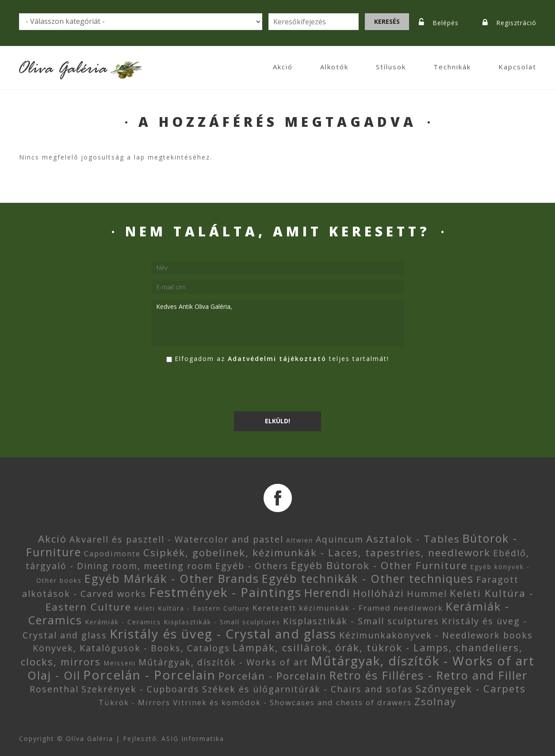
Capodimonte (112, 553)
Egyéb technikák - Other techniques (368, 578)
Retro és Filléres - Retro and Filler (429, 675)
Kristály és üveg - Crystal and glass (223, 634)
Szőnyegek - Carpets (471, 689)
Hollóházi (379, 593)
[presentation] (219, 388)
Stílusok (391, 67)
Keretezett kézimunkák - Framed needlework (348, 608)
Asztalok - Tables (413, 539)
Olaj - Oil (54, 675)
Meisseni (120, 663)
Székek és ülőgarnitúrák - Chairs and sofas (308, 689)
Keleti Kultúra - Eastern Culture (192, 608)
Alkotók (334, 67)
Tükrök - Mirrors (134, 702)
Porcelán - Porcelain (149, 675)
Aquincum (340, 539)
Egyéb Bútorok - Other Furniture (379, 565)
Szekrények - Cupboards (140, 689)
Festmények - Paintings (225, 592)
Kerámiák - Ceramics (123, 622)
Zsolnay (435, 701)
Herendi (327, 593)
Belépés (446, 23)
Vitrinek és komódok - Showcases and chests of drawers (292, 702)
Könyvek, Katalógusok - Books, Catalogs (131, 648)
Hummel (427, 594)
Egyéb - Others (252, 566)
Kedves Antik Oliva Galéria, (278, 323)
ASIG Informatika (193, 739)
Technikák (452, 67)
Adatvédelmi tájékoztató (277, 359)
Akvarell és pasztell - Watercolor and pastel (176, 539)
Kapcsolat (517, 67)
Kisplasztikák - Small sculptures (222, 622)
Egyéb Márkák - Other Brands (172, 578)
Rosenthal (54, 689)
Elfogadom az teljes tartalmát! (282, 359)
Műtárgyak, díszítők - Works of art (223, 662)
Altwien (300, 540)
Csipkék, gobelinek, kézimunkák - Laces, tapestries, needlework (317, 553)
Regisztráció (516, 23)
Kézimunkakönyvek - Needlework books (436, 635)
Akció (283, 67)
